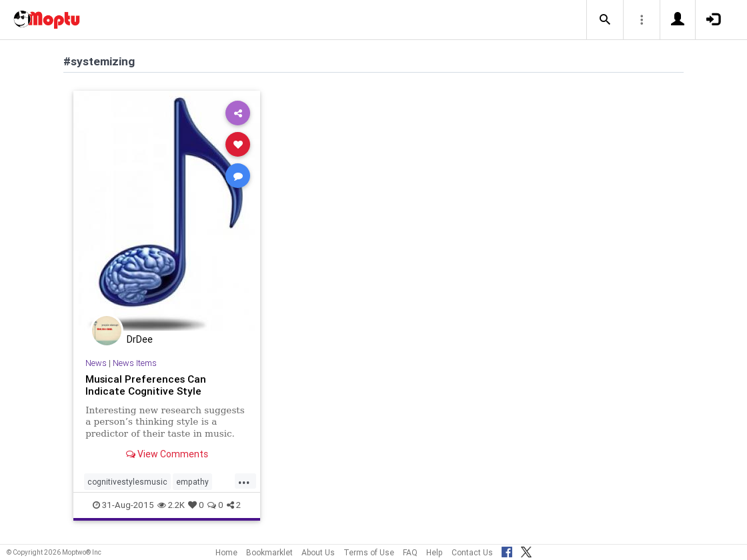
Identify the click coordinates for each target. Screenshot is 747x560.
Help (435, 552)
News (96, 363)
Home (226, 552)
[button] (605, 20)
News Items (135, 363)
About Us (318, 552)
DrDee (140, 339)
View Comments (167, 454)
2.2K (171, 505)
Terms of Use (369, 552)
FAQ (410, 552)
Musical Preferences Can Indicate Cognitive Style (146, 385)
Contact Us (472, 552)
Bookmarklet (269, 552)
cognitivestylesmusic (127, 482)
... (244, 481)
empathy (192, 482)
